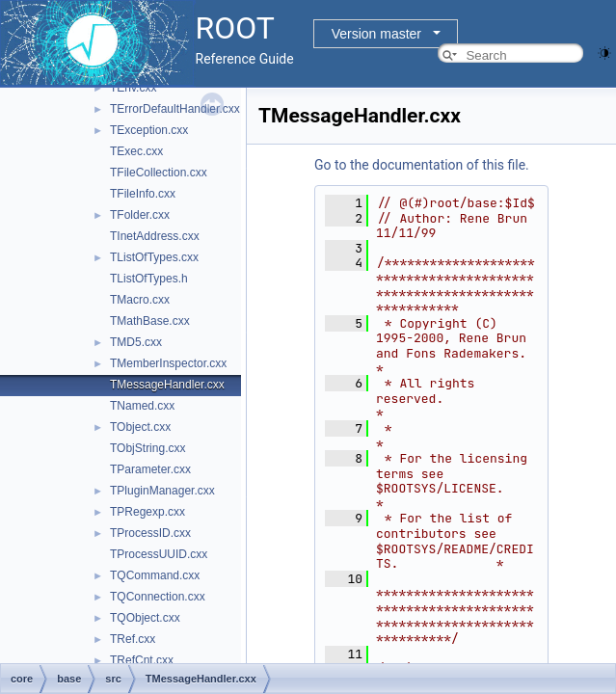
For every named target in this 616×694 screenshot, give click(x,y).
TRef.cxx (133, 639)
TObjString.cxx (147, 448)
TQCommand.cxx (155, 575)
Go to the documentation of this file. (422, 165)
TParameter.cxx (150, 469)
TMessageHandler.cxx (167, 385)
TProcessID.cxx (150, 533)
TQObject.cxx (145, 618)
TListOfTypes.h (149, 279)
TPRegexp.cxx (147, 512)
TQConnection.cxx (158, 597)
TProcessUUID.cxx (159, 554)
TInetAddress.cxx (155, 236)
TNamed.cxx (142, 406)
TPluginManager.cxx (162, 491)
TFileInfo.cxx (143, 194)
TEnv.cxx (133, 88)
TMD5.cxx (136, 342)
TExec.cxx (136, 151)
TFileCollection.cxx (159, 173)
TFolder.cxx (140, 215)
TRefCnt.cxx (142, 660)
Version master (376, 34)
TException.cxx (149, 130)
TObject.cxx (140, 427)
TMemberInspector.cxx (168, 363)
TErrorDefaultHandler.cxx (175, 109)
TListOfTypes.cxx (154, 257)
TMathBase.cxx (150, 321)
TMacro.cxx (140, 300)
